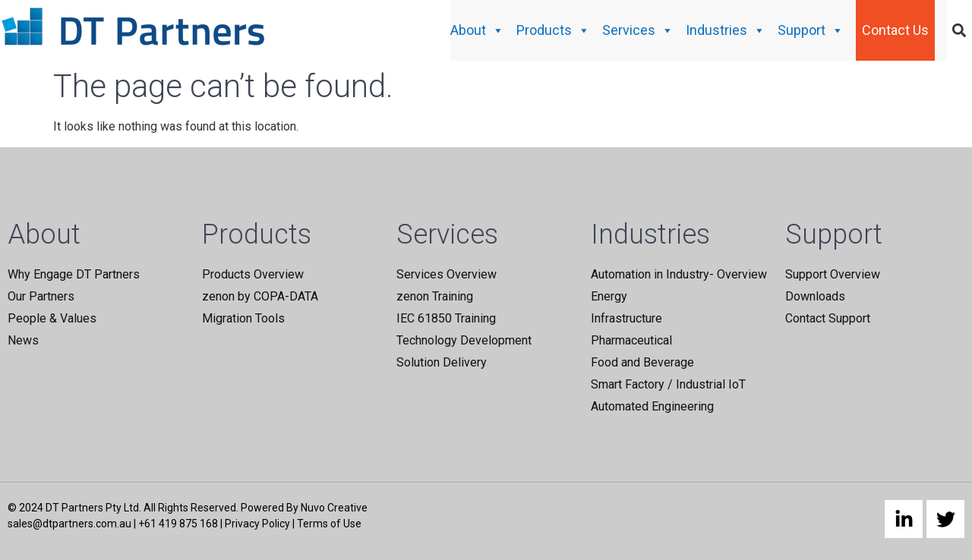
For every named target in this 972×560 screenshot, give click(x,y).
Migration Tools (243, 318)
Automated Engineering (652, 406)
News (23, 340)
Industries (726, 30)
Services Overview (447, 274)
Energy (609, 296)
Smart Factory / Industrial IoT (668, 384)
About (477, 30)
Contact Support (828, 318)
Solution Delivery (442, 362)
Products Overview (253, 274)
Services (638, 30)
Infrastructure (626, 318)
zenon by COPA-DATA (260, 296)
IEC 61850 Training (446, 318)
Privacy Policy (257, 524)
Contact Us (895, 30)
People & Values (52, 318)
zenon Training (435, 296)
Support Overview (833, 274)
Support (811, 30)
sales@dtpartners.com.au (69, 524)
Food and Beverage (642, 362)
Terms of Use (329, 524)
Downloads (815, 296)
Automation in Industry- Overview (679, 274)
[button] (959, 31)
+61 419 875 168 (178, 524)
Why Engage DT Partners (74, 274)
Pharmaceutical (631, 340)
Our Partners (41, 296)
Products (553, 30)
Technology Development (464, 340)
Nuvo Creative (334, 508)
